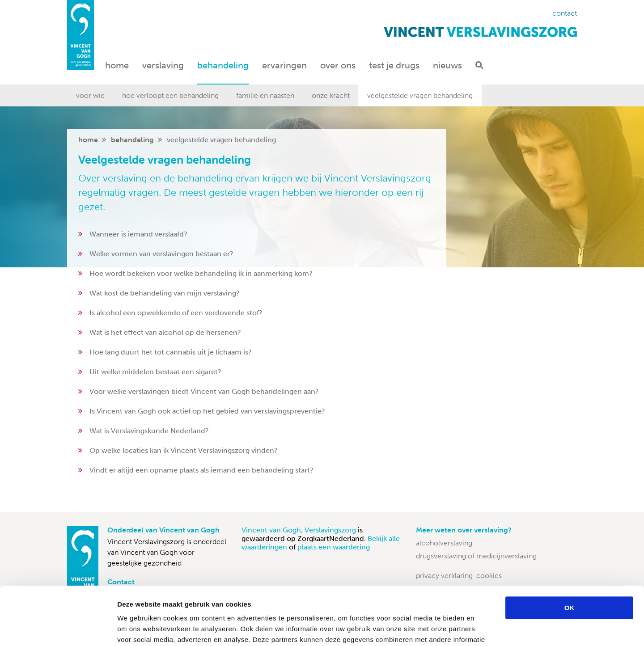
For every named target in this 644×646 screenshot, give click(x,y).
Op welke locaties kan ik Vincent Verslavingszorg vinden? (184, 450)
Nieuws (447, 65)
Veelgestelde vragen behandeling (420, 95)
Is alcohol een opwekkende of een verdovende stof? (176, 313)
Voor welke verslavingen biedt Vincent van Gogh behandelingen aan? (204, 391)
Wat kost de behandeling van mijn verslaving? (165, 293)
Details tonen (483, 628)
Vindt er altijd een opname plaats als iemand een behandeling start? (201, 470)
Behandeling (223, 65)
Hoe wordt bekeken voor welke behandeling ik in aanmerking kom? (201, 273)
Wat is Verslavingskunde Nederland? (149, 431)
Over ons (338, 65)
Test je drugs (394, 65)
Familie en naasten (265, 95)
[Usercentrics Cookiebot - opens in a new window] (58, 629)
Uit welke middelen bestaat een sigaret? (155, 372)
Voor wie (90, 95)
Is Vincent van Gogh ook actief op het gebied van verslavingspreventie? (207, 411)
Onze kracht (331, 95)
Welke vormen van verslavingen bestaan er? (161, 254)
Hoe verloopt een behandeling (170, 95)
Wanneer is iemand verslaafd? (138, 234)
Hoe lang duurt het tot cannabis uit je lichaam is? (171, 352)
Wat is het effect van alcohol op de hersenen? (165, 332)
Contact (565, 13)
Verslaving (163, 65)
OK (570, 550)
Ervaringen (284, 65)
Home (117, 65)
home (88, 140)
